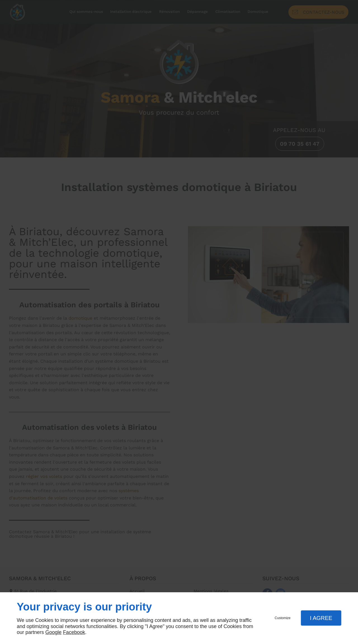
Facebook (74, 632)
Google (53, 632)
